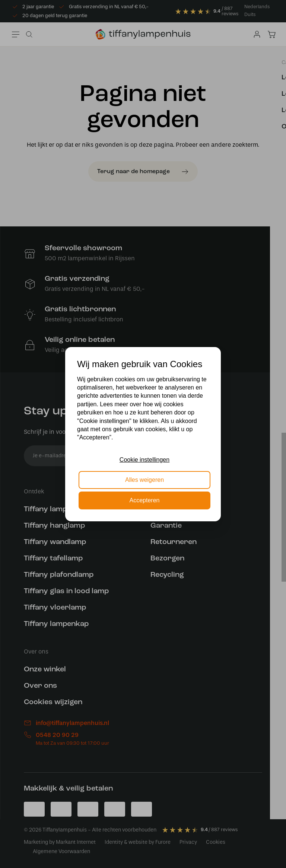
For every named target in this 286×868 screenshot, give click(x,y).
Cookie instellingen (144, 460)
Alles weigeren (144, 480)
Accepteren (145, 500)
